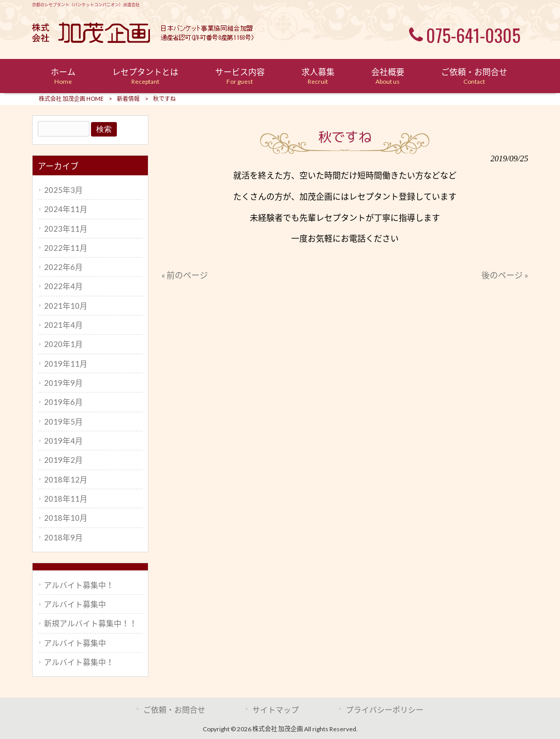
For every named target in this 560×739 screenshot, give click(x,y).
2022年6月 (63, 267)
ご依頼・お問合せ (174, 710)
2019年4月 (63, 441)
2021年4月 (63, 325)
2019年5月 (63, 421)
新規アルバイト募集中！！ (90, 623)
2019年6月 (63, 402)
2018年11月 (66, 499)
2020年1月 (63, 344)
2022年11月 (66, 248)
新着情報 (128, 99)
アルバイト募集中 (75, 604)
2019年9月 (63, 383)
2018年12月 (66, 479)
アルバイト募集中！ (79, 585)
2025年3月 (63, 190)
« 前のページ (185, 275)
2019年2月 (63, 460)
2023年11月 (66, 229)
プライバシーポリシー (385, 710)
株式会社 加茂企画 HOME (71, 99)
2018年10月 (66, 518)
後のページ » (505, 275)
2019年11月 (66, 364)
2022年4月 (63, 286)
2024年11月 (66, 209)
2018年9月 (63, 537)
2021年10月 (66, 306)
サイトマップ (276, 710)
